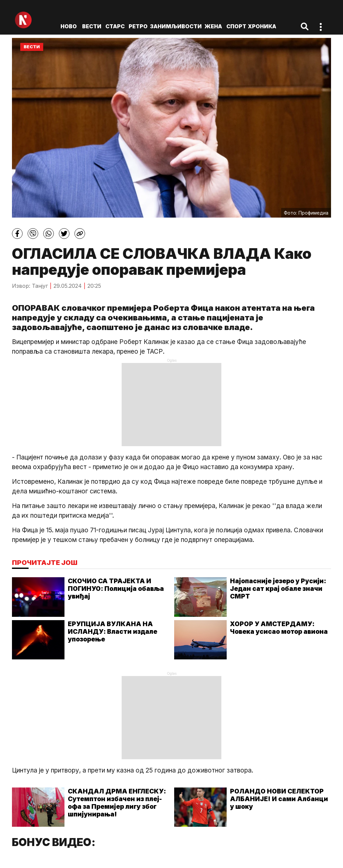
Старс (115, 26)
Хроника (262, 26)
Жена (213, 26)
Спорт (236, 26)
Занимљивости (176, 26)
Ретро (138, 26)
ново (69, 26)
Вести (92, 26)
